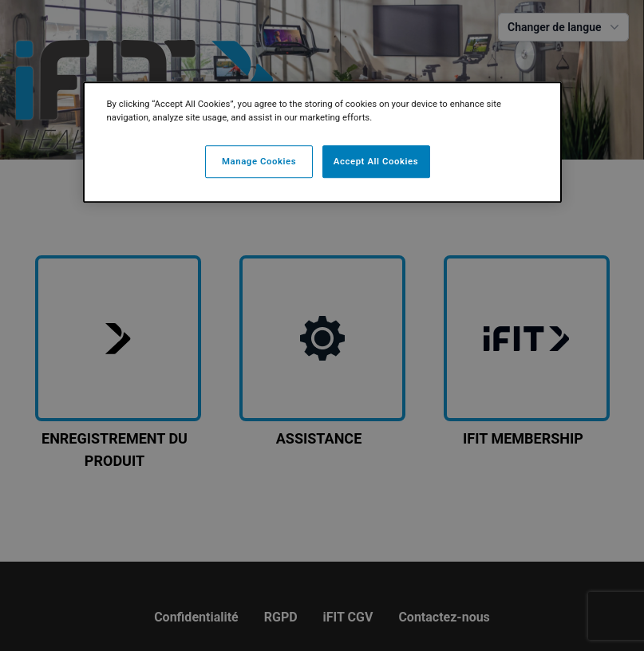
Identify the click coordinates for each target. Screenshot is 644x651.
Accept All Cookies (376, 161)
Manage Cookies (259, 161)
